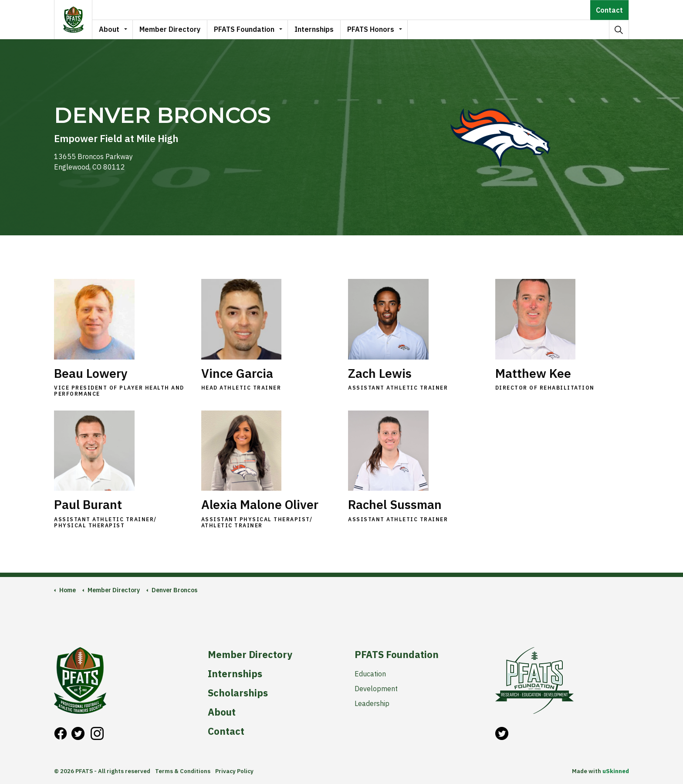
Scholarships (238, 693)
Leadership (372, 703)
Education (370, 674)
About (109, 29)
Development (376, 689)
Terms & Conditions (183, 771)
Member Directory (170, 29)
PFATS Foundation (244, 29)
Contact (609, 10)
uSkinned (616, 771)
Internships (314, 29)
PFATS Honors (371, 29)
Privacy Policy (234, 771)
